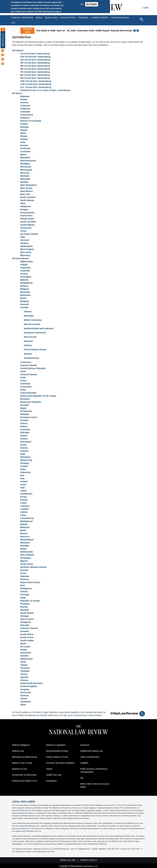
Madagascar (27, 521)
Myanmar (25, 543)
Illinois (24, 136)
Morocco (25, 536)
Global (49, 769)
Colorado (25, 112)
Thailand (25, 671)
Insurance (85, 745)
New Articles (3, 40)
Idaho (23, 133)
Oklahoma (26, 206)
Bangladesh (26, 283)
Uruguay (25, 689)
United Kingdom (29, 686)
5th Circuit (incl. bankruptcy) (35, 66)
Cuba (23, 390)
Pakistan (25, 576)
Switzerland (26, 659)
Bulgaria (25, 301)
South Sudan (27, 640)
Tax (82, 778)
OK (82, 4)
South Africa (27, 634)
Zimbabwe (26, 702)
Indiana (24, 139)
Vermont (25, 240)
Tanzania (25, 668)
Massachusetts (28, 161)
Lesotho (25, 509)
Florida (24, 124)
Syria (23, 662)
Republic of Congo (30, 601)
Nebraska (25, 179)
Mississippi (26, 170)
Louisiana (25, 151)
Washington (26, 246)
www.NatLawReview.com (22, 810)
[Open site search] (142, 19)
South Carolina (28, 222)
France (24, 423)
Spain (23, 643)
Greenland (26, 442)
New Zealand (27, 555)
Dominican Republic (31, 402)
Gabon (24, 426)
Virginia (24, 243)
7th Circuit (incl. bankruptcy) (35, 72)
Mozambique (27, 539)
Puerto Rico (26, 216)
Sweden (24, 656)
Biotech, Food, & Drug (22, 763)
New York (25, 194)
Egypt (23, 408)
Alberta (28, 311)
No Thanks (92, 4)
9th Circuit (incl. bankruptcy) (35, 78)
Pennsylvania (27, 212)
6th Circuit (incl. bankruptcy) (35, 69)
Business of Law (19, 769)
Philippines (26, 588)
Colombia (25, 384)
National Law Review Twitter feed (43, 715)
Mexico (24, 533)
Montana (25, 176)
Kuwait (24, 500)
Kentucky (25, 148)
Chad (23, 371)
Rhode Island (27, 219)
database (93, 808)
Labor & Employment (90, 757)
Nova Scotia (30, 337)
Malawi (24, 524)
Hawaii (24, 130)
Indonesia (25, 472)
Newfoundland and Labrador (39, 328)
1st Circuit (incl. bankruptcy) (35, 54)
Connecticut (27, 115)
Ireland (24, 481)
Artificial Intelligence (21, 745)
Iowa (23, 142)
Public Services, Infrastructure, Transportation (94, 770)
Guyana (24, 451)
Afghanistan (27, 261)
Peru (23, 585)
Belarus (24, 286)
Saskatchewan (31, 358)
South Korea (27, 637)
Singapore (26, 622)
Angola (24, 264)
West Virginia (27, 249)
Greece (24, 439)
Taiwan (24, 665)
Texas (23, 231)
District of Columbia (31, 121)
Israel (23, 484)
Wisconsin (26, 252)
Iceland (24, 466)
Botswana (25, 295)
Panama (25, 579)
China (23, 380)
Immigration (51, 781)
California (25, 109)
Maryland (25, 157)
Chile (23, 377)
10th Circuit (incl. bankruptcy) (36, 81)
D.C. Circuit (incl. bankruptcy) (36, 87)
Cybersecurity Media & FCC (25, 781)
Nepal (23, 549)
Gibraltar (25, 432)
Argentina (25, 268)
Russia (24, 607)
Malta (23, 530)
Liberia (24, 512)
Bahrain (24, 280)
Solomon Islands (29, 628)
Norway (24, 570)
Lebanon (25, 506)
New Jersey (26, 188)
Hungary (25, 463)
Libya (23, 515)
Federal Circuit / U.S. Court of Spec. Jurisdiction (45, 90)
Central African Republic (33, 368)
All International (20, 258)
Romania (25, 604)
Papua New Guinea (30, 582)
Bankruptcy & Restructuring (24, 757)
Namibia (25, 546)
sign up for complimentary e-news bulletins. (83, 715)
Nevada (24, 182)
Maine (23, 154)
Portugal (25, 595)
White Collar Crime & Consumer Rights (95, 785)
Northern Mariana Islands (33, 567)
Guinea (24, 448)
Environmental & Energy (57, 751)
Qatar (23, 598)
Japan (23, 491)
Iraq (22, 478)
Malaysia (25, 527)
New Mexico (27, 191)
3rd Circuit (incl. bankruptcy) (35, 60)
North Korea (27, 564)
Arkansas (25, 105)
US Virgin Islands (29, 234)
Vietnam (25, 695)
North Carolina (28, 197)
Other (23, 705)
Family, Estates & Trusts (57, 757)
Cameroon (26, 362)
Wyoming (25, 255)
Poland (24, 591)
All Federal (18, 50)
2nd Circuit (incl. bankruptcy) (35, 57)
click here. (51, 852)
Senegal (25, 616)
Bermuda (25, 292)
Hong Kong (26, 460)
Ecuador (25, 405)
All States (17, 93)
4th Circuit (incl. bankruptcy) (35, 63)
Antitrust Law (18, 751)
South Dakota (27, 225)
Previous (135, 31)
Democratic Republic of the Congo (38, 396)
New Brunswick (32, 324)
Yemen (24, 698)
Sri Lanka (25, 646)
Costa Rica (26, 387)
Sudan (24, 650)
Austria (24, 274)
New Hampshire (29, 185)
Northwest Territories (35, 333)
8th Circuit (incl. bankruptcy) (35, 75)
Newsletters (68, 18)
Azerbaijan (26, 277)
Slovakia (25, 625)
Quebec (28, 354)
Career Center (100, 18)
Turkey (24, 674)
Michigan (25, 164)
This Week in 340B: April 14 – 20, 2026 (79, 31)
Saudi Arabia (27, 613)
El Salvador (26, 411)
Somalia (25, 631)
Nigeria (24, 561)
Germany (25, 429)
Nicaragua (26, 558)
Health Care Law (54, 775)
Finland (24, 420)
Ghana (24, 436)
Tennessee (26, 228)
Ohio (23, 203)
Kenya (24, 497)
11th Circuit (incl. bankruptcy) (36, 84)
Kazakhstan (26, 494)
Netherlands (27, 552)
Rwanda (25, 610)
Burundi (25, 304)
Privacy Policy (137, 805)
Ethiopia (25, 414)
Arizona (24, 102)
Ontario (28, 345)
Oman (23, 573)
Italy (22, 488)
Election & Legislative (56, 745)
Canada (24, 307)
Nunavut (28, 341)
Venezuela (26, 692)
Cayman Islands (29, 365)
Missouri (25, 173)
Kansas (24, 145)
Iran (22, 475)
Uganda (24, 677)
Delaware (25, 118)
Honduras (25, 457)
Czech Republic (28, 393)
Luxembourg (27, 518)
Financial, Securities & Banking (60, 763)
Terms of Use (122, 805)
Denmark (25, 399)
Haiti (23, 454)
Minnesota (26, 167)
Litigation (84, 763)
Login (146, 7)
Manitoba (29, 316)
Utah (23, 237)
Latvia (23, 503)
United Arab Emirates (31, 683)
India (23, 469)
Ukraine (24, 680)
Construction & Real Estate (24, 775)
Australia (25, 271)
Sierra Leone (27, 619)
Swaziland (26, 653)
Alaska (24, 99)
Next (138, 31)
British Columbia (33, 320)
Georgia (24, 127)
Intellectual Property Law (91, 751)
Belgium (25, 289)
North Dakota (27, 200)
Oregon (24, 209)
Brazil (23, 298)
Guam (23, 445)
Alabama (25, 96)
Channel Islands (29, 374)
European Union (29, 417)
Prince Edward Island (35, 349)
